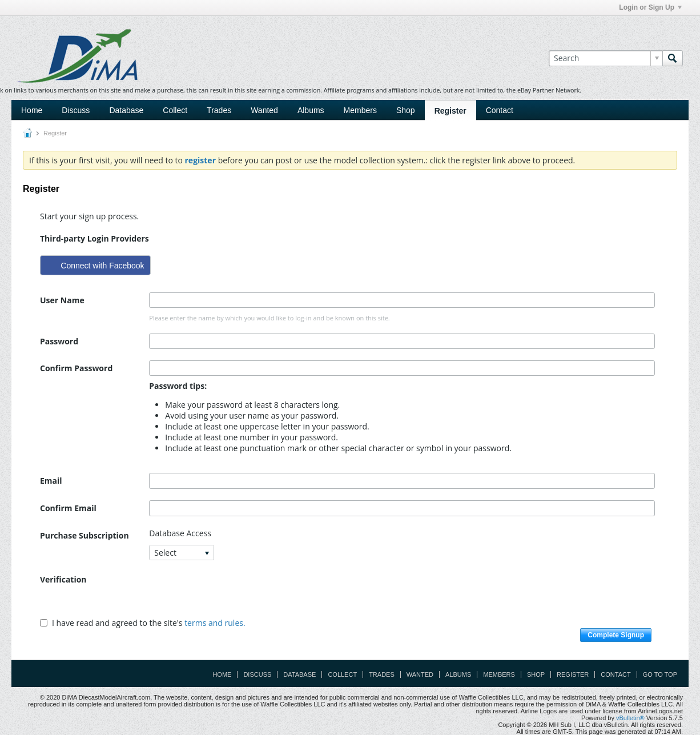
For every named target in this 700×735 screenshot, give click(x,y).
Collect (175, 110)
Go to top (660, 674)
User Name (62, 300)
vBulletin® (630, 718)
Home (32, 110)
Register (450, 111)
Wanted (264, 110)
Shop (406, 110)
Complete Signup (616, 635)
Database (126, 110)
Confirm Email (68, 508)
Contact (500, 110)
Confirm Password (76, 368)
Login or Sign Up (650, 7)
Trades (219, 110)
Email (51, 481)
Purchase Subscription (85, 535)
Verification (63, 579)
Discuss (76, 110)
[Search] (606, 58)
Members (360, 110)
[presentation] (236, 594)
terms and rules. (215, 623)
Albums (311, 110)
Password (59, 341)
